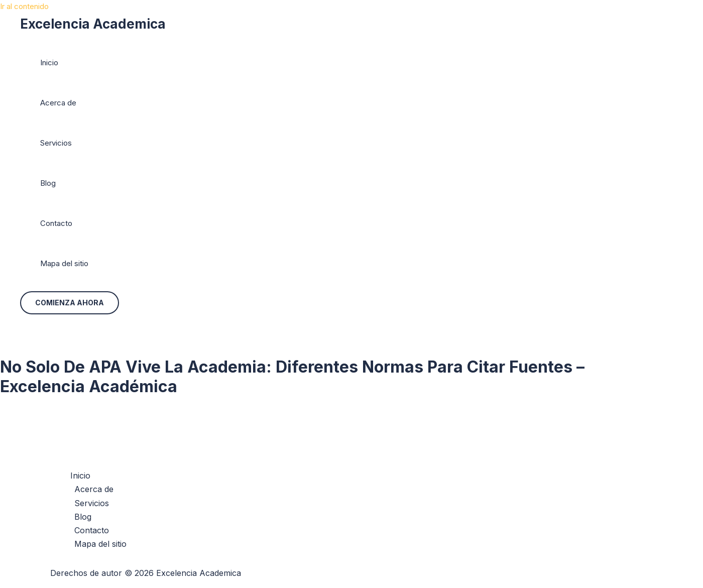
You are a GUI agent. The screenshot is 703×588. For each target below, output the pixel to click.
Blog (48, 183)
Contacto (56, 223)
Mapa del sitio (64, 263)
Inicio (49, 63)
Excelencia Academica (93, 24)
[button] (70, 303)
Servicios (56, 143)
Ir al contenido (24, 6)
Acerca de (58, 103)
